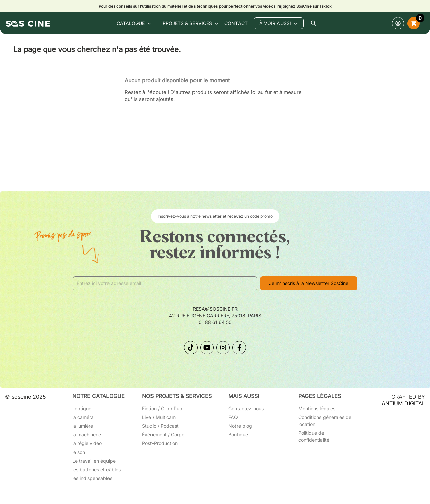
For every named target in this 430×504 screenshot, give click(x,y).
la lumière (83, 426)
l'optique (82, 408)
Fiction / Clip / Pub (162, 408)
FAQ (233, 417)
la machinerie (87, 435)
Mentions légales (317, 408)
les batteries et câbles (96, 470)
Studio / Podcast (160, 426)
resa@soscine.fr (215, 309)
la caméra (83, 417)
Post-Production (160, 443)
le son (79, 452)
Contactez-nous (246, 408)
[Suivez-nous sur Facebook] (239, 348)
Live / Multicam (159, 417)
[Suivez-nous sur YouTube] (207, 348)
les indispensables (92, 478)
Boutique (238, 435)
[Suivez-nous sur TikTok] (191, 348)
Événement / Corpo (163, 435)
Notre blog (240, 426)
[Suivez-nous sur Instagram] (223, 348)
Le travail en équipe (94, 461)
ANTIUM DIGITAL (403, 403)
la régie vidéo (87, 443)
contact (236, 23)
